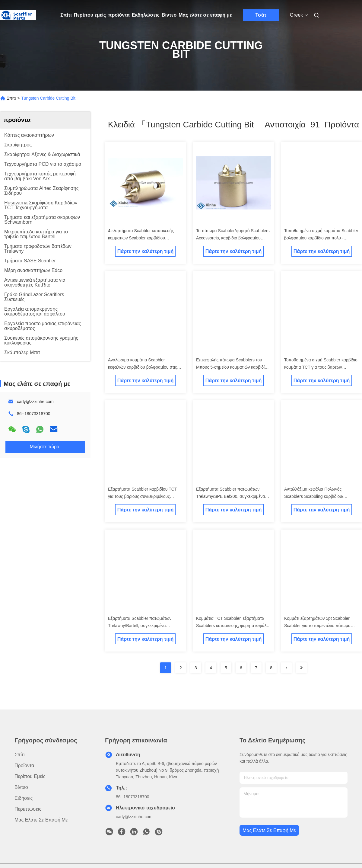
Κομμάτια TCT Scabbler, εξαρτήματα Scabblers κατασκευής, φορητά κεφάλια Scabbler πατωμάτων (233, 626)
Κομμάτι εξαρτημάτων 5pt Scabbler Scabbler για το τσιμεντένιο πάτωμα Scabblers (317, 626)
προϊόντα (119, 15)
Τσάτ (261, 15)
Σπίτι (66, 15)
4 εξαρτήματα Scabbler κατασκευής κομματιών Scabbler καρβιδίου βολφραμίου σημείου (141, 238)
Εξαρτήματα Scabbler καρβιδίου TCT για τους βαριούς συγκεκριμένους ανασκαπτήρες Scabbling (142, 496)
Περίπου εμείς (90, 15)
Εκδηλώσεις (146, 15)
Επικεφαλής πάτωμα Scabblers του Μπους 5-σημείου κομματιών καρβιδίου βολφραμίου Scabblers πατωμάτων (233, 367)
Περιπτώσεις (28, 809)
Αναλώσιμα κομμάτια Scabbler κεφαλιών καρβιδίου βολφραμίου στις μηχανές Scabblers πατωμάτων (143, 367)
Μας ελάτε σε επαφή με (205, 15)
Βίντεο (169, 15)
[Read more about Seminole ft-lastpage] (301, 668)
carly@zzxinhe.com (35, 402)
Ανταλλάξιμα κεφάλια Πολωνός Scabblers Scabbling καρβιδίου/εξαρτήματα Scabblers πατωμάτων (316, 496)
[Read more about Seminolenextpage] (286, 668)
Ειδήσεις (24, 798)
